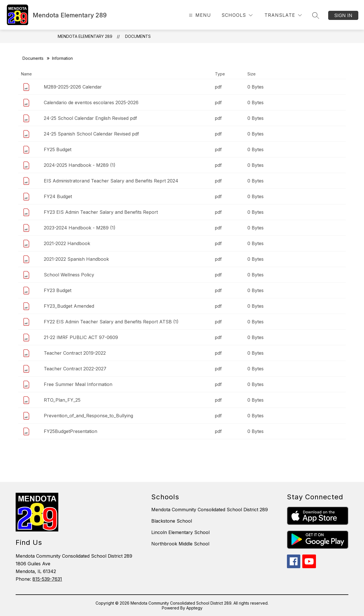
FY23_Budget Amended (69, 306)
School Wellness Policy (69, 275)
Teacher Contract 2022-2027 (75, 369)
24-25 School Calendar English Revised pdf (90, 118)
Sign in (343, 15)
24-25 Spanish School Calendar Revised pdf (91, 134)
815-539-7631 (47, 579)
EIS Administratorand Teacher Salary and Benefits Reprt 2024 (111, 181)
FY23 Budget (58, 290)
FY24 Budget (58, 196)
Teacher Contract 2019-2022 (75, 353)
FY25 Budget (58, 149)
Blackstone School (172, 521)
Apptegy (194, 608)
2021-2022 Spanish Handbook (76, 259)
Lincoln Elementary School (180, 532)
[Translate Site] (283, 15)
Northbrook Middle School (180, 544)
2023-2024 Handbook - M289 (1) (80, 228)
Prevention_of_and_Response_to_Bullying (88, 416)
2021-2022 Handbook (67, 243)
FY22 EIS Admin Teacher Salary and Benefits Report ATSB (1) (111, 322)
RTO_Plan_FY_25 (62, 400)
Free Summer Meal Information (78, 384)
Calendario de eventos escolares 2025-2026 (91, 102)
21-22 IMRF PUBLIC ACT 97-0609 (81, 337)
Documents (138, 36)
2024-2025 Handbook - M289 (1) (80, 165)
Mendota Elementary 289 (85, 36)
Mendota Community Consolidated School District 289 (210, 510)
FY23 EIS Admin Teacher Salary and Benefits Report (101, 212)
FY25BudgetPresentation (71, 431)
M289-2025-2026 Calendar (73, 87)
